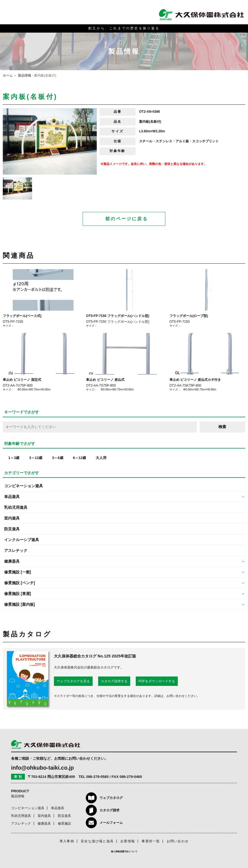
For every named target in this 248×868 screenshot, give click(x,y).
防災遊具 (12, 529)
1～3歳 (14, 458)
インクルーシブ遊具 (22, 540)
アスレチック (16, 550)
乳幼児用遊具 (16, 507)
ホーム (8, 75)
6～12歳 (80, 458)
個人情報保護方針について (124, 852)
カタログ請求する (114, 681)
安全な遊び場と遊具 (97, 841)
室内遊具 (12, 518)
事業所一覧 (151, 841)
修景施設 (64, 824)
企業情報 (128, 841)
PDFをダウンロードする (157, 681)
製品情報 (25, 75)
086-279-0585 (97, 777)
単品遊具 (58, 808)
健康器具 (44, 824)
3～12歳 (36, 458)
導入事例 (67, 841)
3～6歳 (58, 458)
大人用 (101, 458)
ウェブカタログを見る (73, 681)
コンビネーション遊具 (24, 486)
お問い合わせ (178, 841)
